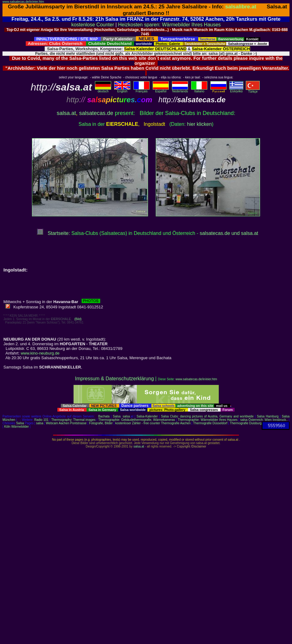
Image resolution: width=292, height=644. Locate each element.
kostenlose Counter (93, 25)
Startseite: (53, 233)
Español (161, 90)
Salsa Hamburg (268, 416)
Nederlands (180, 90)
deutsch (103, 90)
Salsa (117, 416)
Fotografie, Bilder (101, 423)
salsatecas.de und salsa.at (229, 233)
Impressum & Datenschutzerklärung (114, 379)
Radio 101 (42, 420)
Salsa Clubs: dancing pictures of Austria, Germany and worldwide (207, 416)
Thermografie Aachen (176, 423)
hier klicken (200, 124)
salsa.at (66, 113)
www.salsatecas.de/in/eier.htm (23, 2)
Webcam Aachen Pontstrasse (66, 423)
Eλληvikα (236, 90)
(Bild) (78, 319)
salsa (126, 416)
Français (142, 90)
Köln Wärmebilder (16, 427)
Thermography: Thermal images (73, 420)
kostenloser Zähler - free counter (138, 423)
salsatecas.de (96, 113)
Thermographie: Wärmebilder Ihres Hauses (208, 420)
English (122, 90)
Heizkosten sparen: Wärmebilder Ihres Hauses (170, 25)
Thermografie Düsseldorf (210, 423)
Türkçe (253, 90)
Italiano (199, 90)
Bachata (104, 416)
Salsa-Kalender (147, 416)
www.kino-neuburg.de (40, 353)
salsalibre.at (241, 7)
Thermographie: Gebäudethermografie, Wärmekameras (137, 420)
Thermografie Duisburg (246, 423)
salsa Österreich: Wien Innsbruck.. (264, 420)
